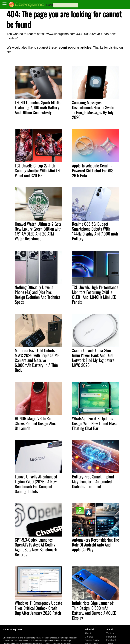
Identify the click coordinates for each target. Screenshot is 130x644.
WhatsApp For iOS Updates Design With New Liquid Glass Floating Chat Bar (95, 423)
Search (50, 5)
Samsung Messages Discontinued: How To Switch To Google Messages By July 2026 (94, 110)
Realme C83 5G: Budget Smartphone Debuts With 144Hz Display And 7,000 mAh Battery (95, 231)
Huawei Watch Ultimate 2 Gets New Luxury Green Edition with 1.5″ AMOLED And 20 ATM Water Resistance (38, 231)
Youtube (110, 633)
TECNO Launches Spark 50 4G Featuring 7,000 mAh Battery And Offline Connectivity (38, 107)
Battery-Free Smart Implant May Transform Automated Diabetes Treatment (93, 481)
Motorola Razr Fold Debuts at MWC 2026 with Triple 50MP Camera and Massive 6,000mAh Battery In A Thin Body (37, 360)
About (88, 633)
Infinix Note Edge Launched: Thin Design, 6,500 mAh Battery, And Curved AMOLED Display (94, 610)
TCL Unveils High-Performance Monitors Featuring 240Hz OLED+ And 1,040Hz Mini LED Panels (95, 294)
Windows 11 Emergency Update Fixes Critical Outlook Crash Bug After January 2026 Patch (38, 608)
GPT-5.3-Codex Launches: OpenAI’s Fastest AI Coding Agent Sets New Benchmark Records (36, 547)
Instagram (111, 637)
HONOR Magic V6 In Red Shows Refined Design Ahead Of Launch (37, 423)
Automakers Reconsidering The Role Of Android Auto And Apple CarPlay (95, 545)
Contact (89, 637)
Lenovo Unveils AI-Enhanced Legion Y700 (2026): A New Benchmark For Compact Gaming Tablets (36, 484)
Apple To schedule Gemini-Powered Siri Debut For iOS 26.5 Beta (93, 170)
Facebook (111, 640)
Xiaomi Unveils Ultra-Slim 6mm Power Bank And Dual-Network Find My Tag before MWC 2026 (93, 358)
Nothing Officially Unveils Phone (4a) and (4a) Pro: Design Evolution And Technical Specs (38, 294)
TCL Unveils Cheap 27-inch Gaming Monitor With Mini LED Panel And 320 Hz (38, 170)
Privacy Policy (92, 640)
